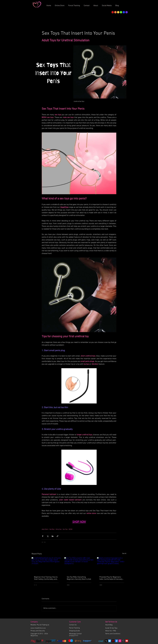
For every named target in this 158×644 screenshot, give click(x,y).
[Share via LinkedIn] (53, 536)
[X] (106, 641)
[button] (96, 5)
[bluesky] (110, 641)
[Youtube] (127, 641)
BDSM (71, 529)
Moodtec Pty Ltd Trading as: (40, 625)
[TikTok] (123, 641)
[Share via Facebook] (43, 536)
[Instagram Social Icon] (120, 641)
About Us (109, 631)
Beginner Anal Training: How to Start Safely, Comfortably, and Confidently (46, 578)
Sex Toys (52, 529)
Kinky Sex (59, 529)
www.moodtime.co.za (38, 628)
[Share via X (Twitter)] (48, 536)
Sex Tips (65, 529)
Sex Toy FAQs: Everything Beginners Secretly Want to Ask (79, 578)
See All (124, 554)
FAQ (115, 631)
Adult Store (45, 529)
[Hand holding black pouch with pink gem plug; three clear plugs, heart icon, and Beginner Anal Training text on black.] (46, 565)
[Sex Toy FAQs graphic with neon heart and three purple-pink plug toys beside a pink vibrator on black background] (79, 565)
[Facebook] (116, 641)
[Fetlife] (113, 641)
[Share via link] (57, 536)
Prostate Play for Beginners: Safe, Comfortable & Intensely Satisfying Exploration (111, 578)
